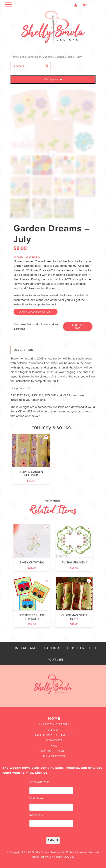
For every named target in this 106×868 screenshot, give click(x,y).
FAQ (54, 746)
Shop (23, 57)
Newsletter (54, 756)
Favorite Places (54, 751)
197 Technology (61, 857)
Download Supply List (35, 312)
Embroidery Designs (40, 57)
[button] (28, 257)
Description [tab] (23, 350)
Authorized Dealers (54, 735)
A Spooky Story (54, 724)
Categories (53, 79)
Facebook (54, 648)
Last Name (36, 815)
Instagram (25, 648)
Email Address (39, 782)
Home (14, 57)
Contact (54, 740)
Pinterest (82, 648)
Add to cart (78, 327)
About (54, 730)
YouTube (55, 660)
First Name (36, 798)
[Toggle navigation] (5, 5)
